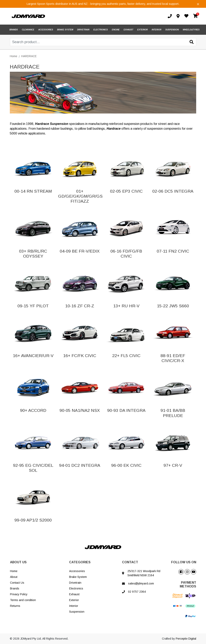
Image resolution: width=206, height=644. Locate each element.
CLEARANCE (28, 30)
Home (14, 571)
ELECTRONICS (101, 30)
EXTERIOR (142, 30)
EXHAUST (128, 30)
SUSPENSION (172, 30)
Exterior (74, 600)
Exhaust (74, 594)
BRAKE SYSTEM (65, 30)
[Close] (198, 4)
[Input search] (103, 42)
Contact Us (17, 583)
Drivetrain (75, 583)
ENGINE (116, 30)
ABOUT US (18, 562)
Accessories (77, 571)
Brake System (78, 577)
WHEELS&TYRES (191, 30)
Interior (74, 606)
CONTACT (130, 562)
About (14, 577)
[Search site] (192, 42)
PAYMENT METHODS (188, 584)
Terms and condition (23, 600)
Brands (15, 588)
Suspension (77, 612)
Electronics (76, 588)
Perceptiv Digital (186, 639)
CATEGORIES (80, 562)
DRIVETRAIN (83, 30)
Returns (15, 606)
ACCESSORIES (46, 30)
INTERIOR (157, 30)
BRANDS (14, 30)
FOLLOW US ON (184, 562)
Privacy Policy (19, 594)
